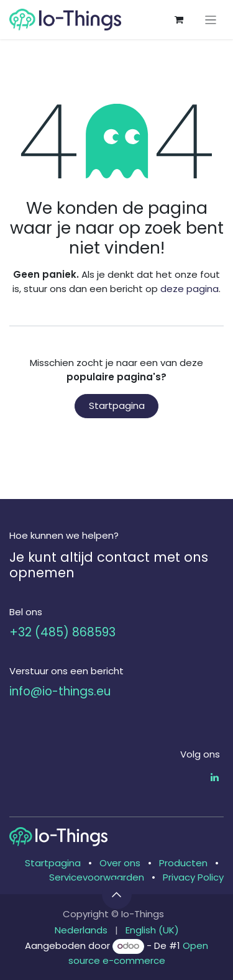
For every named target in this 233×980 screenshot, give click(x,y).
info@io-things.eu (60, 691)
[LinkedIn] (215, 777)
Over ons (120, 863)
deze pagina (190, 289)
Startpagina (117, 405)
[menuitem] (81, 931)
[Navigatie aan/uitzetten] (211, 20)
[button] (117, 894)
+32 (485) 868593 (62, 632)
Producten (183, 863)
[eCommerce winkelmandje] (179, 20)
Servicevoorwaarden (97, 877)
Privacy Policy (193, 877)
